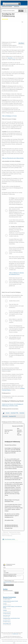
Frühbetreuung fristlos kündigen (15, 532)
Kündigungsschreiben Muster (16, 534)
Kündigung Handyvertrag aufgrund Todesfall (10, 601)
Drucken (8, 413)
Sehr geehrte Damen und (7, 599)
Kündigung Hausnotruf (7, 613)
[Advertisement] (12, 31)
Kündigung (5, 610)
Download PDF (12, 416)
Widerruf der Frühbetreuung (7, 536)
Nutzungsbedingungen (7, 582)
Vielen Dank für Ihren (7, 616)
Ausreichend (4, 19)
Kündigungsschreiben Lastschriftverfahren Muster (11, 618)
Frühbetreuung (5, 532)
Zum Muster (21, 43)
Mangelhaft (3, 19)
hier (14, 60)
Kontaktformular (15, 634)
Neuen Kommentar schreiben (10, 539)
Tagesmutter (10, 58)
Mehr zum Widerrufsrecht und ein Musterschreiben (13, 158)
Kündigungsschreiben (6, 534)
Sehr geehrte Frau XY (7, 621)
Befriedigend (5, 19)
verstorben (5, 604)
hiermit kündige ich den (7, 624)
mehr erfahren (25, 641)
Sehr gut (8, 19)
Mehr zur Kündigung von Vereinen (10, 116)
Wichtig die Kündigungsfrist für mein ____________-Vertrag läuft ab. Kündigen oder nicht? (13, 577)
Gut (6, 19)
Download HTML (15, 413)
